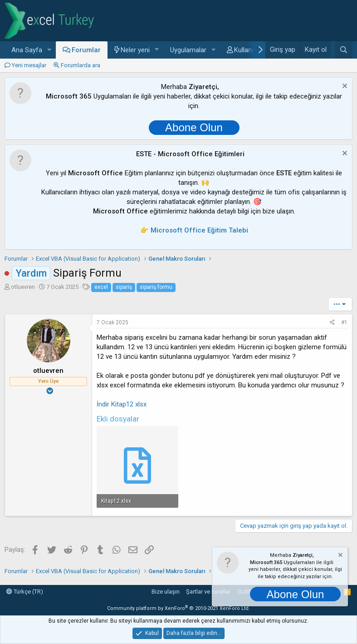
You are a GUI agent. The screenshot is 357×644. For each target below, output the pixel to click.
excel (101, 287)
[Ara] (344, 50)
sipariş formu (156, 287)
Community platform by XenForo (178, 608)
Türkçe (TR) (25, 592)
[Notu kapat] (344, 87)
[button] (49, 50)
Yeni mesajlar (29, 65)
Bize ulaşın (166, 592)
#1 (344, 322)
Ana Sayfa (27, 50)
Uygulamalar (188, 50)
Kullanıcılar (250, 50)
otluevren (23, 287)
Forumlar (86, 50)
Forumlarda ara (81, 65)
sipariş (124, 287)
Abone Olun (194, 127)
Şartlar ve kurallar (208, 592)
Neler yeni (135, 50)
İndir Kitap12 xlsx (122, 404)
